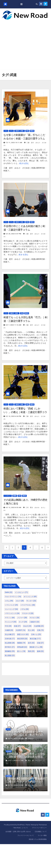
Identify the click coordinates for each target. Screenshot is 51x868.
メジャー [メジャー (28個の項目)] (22, 618)
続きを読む (24, 163)
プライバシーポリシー (39, 828)
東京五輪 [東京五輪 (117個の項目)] (35, 639)
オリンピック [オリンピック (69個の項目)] (30, 597)
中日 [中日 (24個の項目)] (8, 626)
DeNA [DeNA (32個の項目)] (9, 592)
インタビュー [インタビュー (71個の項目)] (21, 592)
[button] (37, 4)
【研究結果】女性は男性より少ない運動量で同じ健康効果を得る (25, 755)
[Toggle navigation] (21, 4)
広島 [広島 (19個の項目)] (40, 630)
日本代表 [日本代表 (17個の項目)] (10, 639)
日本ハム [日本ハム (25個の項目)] (36, 634)
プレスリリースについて (26, 835)
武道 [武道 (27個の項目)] (40, 643)
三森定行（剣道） (20, 131)
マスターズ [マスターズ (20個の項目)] (28, 613)
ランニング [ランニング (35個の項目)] (11, 622)
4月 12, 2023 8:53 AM (13, 508)
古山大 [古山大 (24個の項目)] (27, 626)
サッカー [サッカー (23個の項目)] (31, 601)
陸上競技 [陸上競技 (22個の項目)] (10, 655)
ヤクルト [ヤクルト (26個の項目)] (34, 618)
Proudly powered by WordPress (14, 825)
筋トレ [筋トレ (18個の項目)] (21, 651)
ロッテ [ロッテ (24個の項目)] (23, 622)
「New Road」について (20, 828)
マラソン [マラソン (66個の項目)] (10, 618)
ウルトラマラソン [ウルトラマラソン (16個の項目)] (13, 597)
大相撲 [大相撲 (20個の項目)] (9, 630)
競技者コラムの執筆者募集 (38, 839)
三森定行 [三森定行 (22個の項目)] (34, 622)
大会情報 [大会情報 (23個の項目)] (39, 626)
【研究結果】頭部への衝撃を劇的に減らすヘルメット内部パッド (25, 780)
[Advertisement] (23, 43)
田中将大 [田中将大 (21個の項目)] (10, 647)
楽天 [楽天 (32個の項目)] (31, 643)
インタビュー (8, 496)
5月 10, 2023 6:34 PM (13, 416)
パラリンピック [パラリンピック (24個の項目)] (12, 613)
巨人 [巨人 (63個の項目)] (31, 630)
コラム (6, 131)
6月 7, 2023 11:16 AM (13, 325)
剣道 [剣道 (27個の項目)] (17, 626)
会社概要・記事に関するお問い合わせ (18, 832)
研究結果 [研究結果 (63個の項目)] (22, 647)
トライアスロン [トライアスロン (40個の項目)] (28, 605)
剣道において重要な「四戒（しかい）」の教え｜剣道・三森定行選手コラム (25, 412)
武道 (27, 131)
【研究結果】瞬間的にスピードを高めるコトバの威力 (24, 706)
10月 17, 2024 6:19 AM (16, 711)
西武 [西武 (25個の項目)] (31, 651)
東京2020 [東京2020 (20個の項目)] (22, 639)
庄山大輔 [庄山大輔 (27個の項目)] (10, 634)
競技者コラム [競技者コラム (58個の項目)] (36, 647)
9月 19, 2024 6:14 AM (16, 785)
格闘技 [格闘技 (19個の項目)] (21, 643)
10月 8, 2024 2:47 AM (16, 739)
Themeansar (43, 825)
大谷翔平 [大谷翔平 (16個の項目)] (21, 630)
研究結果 (9, 702)
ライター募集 (42, 835)
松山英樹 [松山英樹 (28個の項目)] (10, 643)
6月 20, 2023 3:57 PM (13, 234)
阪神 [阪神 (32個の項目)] (40, 651)
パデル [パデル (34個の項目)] (25, 609)
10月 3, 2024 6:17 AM (16, 761)
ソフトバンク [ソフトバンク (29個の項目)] (11, 605)
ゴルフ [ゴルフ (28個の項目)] (20, 601)
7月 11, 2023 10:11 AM (14, 143)
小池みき (30, 739)
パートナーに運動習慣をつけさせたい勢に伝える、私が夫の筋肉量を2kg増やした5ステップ (24, 735)
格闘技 (15, 496)
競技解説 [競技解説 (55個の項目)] (10, 651)
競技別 (32, 131)
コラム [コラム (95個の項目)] (9, 601)
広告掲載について (41, 832)
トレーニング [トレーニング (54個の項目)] (11, 609)
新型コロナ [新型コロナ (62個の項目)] (23, 634)
